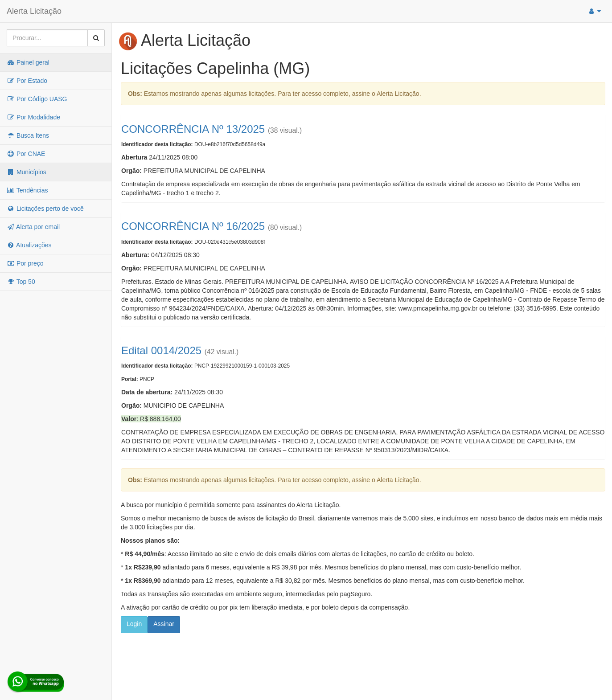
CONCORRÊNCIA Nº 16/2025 (193, 226)
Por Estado (27, 81)
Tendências (27, 190)
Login (134, 624)
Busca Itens (28, 135)
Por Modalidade (33, 117)
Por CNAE (26, 154)
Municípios (27, 172)
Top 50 (21, 282)
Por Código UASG (37, 99)
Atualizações (29, 245)
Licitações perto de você (45, 209)
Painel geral (28, 62)
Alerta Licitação (34, 11)
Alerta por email (33, 227)
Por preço (25, 263)
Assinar (164, 624)
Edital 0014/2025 (161, 350)
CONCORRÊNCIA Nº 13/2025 (193, 129)
